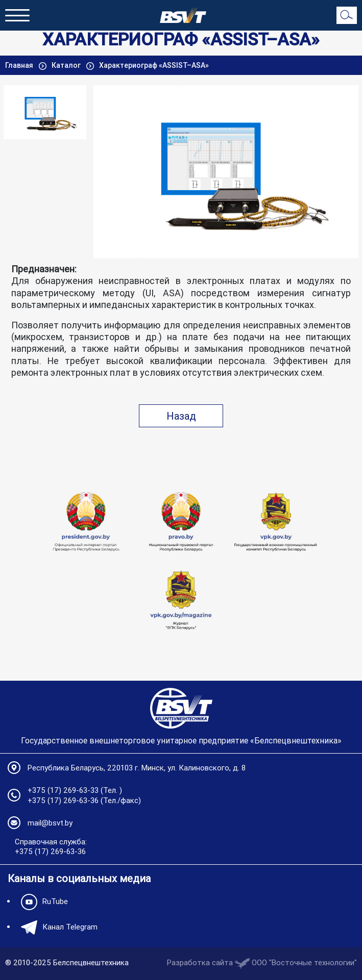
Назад (181, 416)
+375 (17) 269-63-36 (63, 800)
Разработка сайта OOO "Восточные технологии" (262, 962)
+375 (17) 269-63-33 (63, 790)
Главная (20, 65)
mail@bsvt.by (50, 823)
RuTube (42, 902)
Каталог (67, 65)
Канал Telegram (57, 927)
